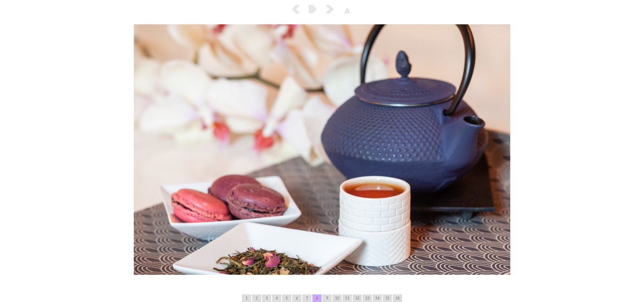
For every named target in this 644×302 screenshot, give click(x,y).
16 (397, 298)
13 (367, 298)
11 (347, 298)
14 (377, 298)
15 (387, 298)
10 (337, 298)
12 (357, 298)
